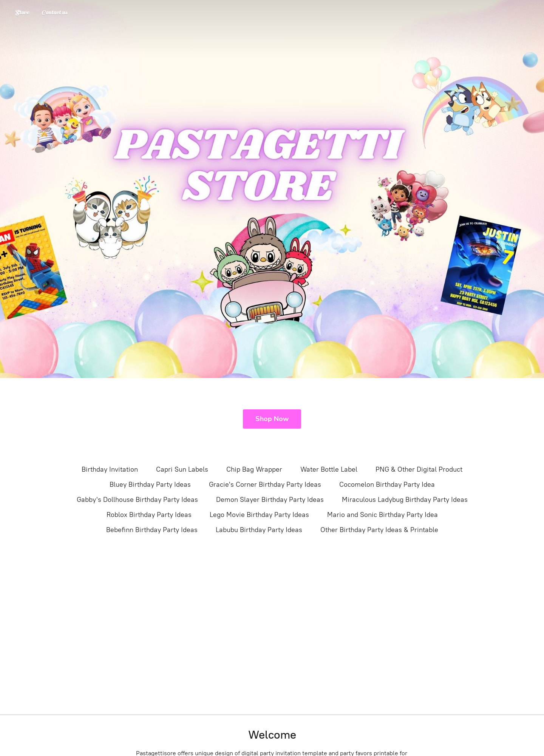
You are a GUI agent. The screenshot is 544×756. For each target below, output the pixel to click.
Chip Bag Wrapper (254, 469)
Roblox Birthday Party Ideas (149, 515)
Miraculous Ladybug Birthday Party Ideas (405, 500)
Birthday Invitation (110, 469)
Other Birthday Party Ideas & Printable (379, 530)
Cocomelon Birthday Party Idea (387, 484)
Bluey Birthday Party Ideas (150, 484)
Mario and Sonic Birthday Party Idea (382, 515)
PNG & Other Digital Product (419, 469)
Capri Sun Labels (182, 469)
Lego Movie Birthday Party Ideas (259, 515)
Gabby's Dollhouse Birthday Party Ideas (137, 500)
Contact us (54, 13)
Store (22, 13)
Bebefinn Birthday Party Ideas (152, 530)
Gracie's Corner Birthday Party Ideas (265, 484)
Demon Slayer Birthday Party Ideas (270, 500)
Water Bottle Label (329, 469)
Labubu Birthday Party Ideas (259, 530)
